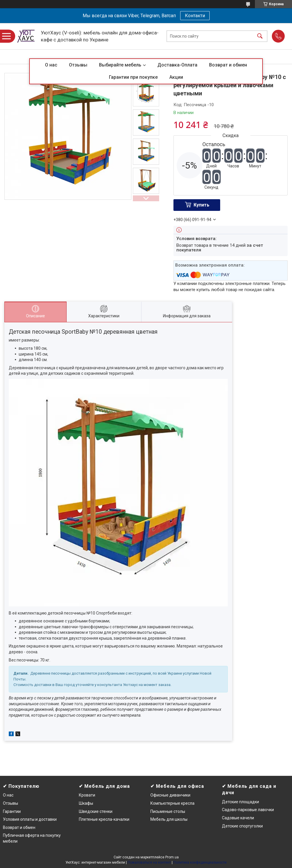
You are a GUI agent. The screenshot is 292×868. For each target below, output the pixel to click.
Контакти (195, 16)
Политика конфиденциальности (200, 862)
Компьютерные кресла (172, 803)
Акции (176, 77)
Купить (201, 205)
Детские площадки (240, 802)
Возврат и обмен (228, 65)
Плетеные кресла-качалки (104, 819)
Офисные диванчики (170, 795)
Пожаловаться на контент (149, 862)
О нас (51, 65)
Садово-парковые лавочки (248, 810)
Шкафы (86, 803)
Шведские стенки (96, 811)
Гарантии (12, 811)
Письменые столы (168, 811)
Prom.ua (172, 857)
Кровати (87, 795)
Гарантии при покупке (133, 77)
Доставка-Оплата (177, 65)
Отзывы (78, 65)
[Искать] (260, 36)
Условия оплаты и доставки (30, 819)
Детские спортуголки (242, 826)
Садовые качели (238, 818)
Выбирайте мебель (120, 65)
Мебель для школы (169, 819)
